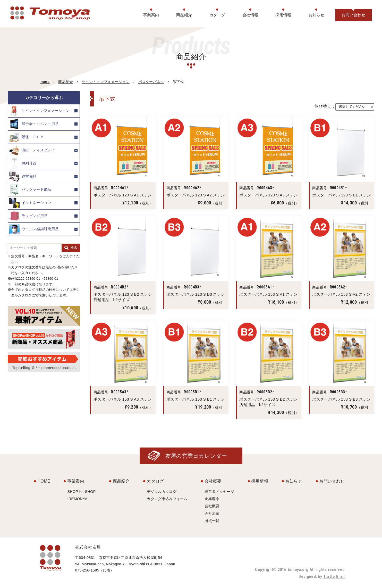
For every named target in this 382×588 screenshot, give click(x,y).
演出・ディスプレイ (32, 150)
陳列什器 (23, 163)
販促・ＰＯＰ (27, 137)
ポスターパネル (151, 82)
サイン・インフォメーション (106, 82)
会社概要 (213, 481)
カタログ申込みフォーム (167, 499)
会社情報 (250, 15)
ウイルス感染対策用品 (34, 229)
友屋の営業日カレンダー (196, 456)
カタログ (217, 15)
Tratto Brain (334, 577)
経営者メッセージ (219, 492)
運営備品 (23, 177)
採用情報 (283, 15)
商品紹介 (184, 15)
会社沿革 (212, 514)
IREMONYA (77, 499)
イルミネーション (30, 203)
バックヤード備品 (30, 190)
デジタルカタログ (162, 492)
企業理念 (212, 499)
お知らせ (316, 15)
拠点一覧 (212, 521)
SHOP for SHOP (81, 492)
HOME (45, 82)
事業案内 (151, 15)
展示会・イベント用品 (34, 124)
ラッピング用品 (28, 216)
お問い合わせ (353, 15)
